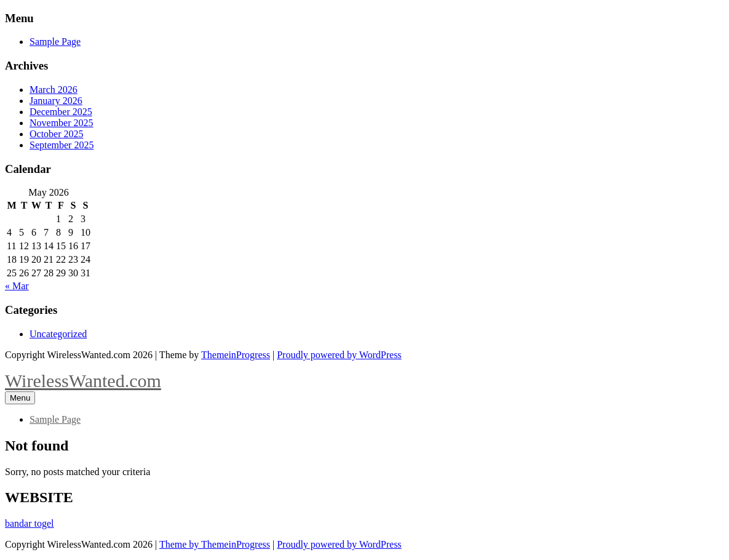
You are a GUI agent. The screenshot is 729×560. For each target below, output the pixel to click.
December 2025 (61, 112)
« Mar (17, 286)
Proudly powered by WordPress (339, 355)
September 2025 (62, 145)
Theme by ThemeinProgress (215, 544)
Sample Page (55, 42)
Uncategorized (58, 334)
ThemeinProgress (236, 355)
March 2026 (54, 90)
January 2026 (56, 101)
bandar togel (30, 523)
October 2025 (57, 134)
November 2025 (62, 123)
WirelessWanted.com (83, 381)
